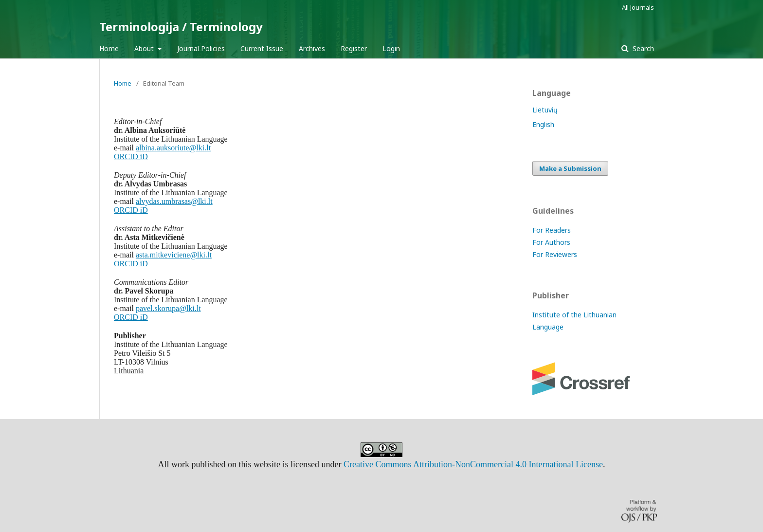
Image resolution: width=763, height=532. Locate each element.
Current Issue (262, 48)
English (543, 124)
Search (642, 48)
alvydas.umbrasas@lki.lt (174, 201)
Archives (312, 48)
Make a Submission (570, 168)
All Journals (638, 7)
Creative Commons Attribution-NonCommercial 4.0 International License (473, 464)
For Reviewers (555, 254)
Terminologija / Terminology (181, 27)
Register (354, 48)
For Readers (552, 230)
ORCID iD (131, 156)
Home (109, 48)
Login (391, 48)
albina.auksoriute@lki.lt (173, 148)
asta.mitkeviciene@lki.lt (174, 255)
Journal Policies (201, 48)
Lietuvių (545, 110)
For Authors (551, 242)
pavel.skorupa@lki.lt (168, 308)
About (145, 48)
